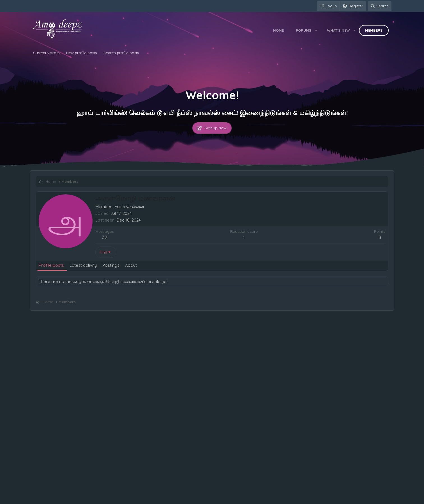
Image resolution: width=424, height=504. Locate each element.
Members (374, 30)
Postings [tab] (111, 265)
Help (121, 498)
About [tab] (131, 265)
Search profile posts (121, 53)
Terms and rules (70, 498)
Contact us (43, 498)
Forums (304, 30)
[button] (316, 30)
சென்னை (135, 207)
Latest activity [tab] (83, 265)
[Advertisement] (204, 316)
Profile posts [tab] (51, 265)
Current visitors (46, 53)
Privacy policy (100, 498)
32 (105, 237)
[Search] (380, 6)
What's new (338, 30)
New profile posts (81, 53)
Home (278, 30)
